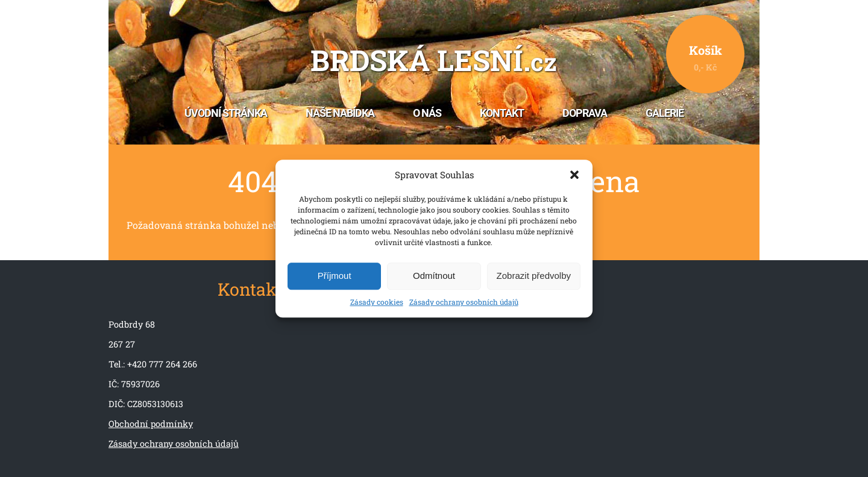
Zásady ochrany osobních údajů (464, 302)
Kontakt (502, 113)
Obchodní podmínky (151, 424)
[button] (574, 175)
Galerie (665, 113)
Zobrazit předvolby (534, 276)
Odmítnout (434, 276)
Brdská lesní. (434, 61)
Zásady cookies (377, 302)
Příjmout (335, 276)
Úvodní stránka (226, 113)
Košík (706, 58)
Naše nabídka (340, 113)
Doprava (585, 113)
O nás (427, 113)
